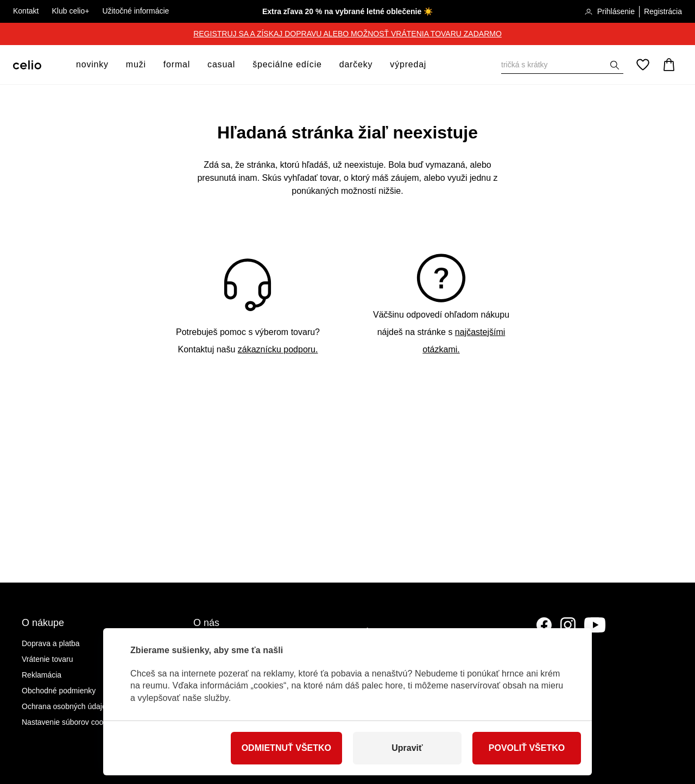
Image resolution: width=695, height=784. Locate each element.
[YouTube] (595, 625)
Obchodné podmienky (59, 691)
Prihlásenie (609, 12)
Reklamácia (42, 675)
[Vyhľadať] (562, 65)
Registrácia (663, 11)
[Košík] (669, 65)
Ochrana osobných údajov (66, 706)
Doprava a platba (51, 643)
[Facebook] (544, 625)
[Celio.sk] (27, 65)
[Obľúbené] (643, 65)
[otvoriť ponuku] (112, 65)
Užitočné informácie (135, 11)
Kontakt (26, 11)
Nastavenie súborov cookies (69, 722)
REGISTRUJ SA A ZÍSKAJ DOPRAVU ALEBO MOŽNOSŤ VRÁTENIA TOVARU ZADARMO (347, 34)
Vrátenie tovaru (47, 659)
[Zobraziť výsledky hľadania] (615, 65)
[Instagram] (568, 625)
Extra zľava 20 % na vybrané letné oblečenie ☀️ (347, 11)
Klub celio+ (70, 11)
